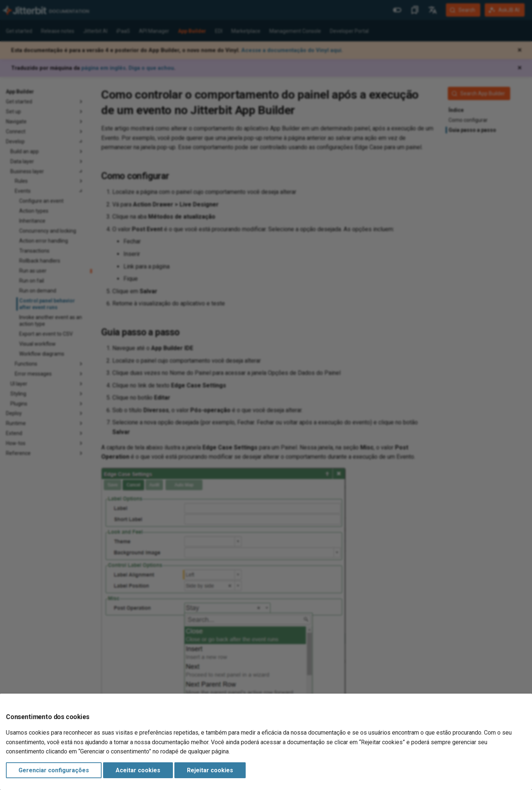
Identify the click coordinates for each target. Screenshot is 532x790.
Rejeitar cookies (210, 770)
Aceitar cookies (138, 770)
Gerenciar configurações (54, 770)
